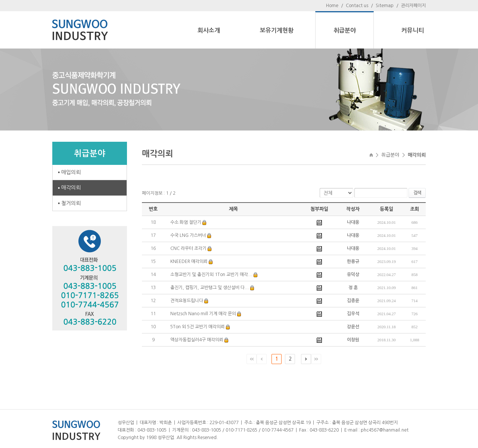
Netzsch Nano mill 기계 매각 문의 (203, 314)
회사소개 (209, 30)
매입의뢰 (71, 172)
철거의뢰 (71, 203)
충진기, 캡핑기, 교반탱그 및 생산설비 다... (210, 288)
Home (332, 6)
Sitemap (385, 6)
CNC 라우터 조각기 (188, 248)
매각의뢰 (71, 188)
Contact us (357, 6)
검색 (417, 193)
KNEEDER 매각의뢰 (189, 261)
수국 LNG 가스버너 (188, 235)
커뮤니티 (413, 30)
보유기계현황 (277, 30)
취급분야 (345, 30)
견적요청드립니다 (187, 301)
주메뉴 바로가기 (0, 0)
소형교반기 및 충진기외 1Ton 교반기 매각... (211, 275)
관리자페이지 (413, 6)
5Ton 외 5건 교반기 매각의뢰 (198, 327)
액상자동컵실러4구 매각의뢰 (197, 340)
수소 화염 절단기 (186, 222)
